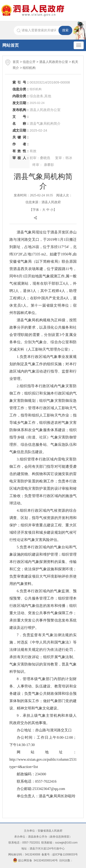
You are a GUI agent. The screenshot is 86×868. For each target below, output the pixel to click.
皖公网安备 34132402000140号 (35, 860)
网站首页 (11, 45)
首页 (16, 62)
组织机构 (29, 68)
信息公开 (29, 62)
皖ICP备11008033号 (65, 854)
